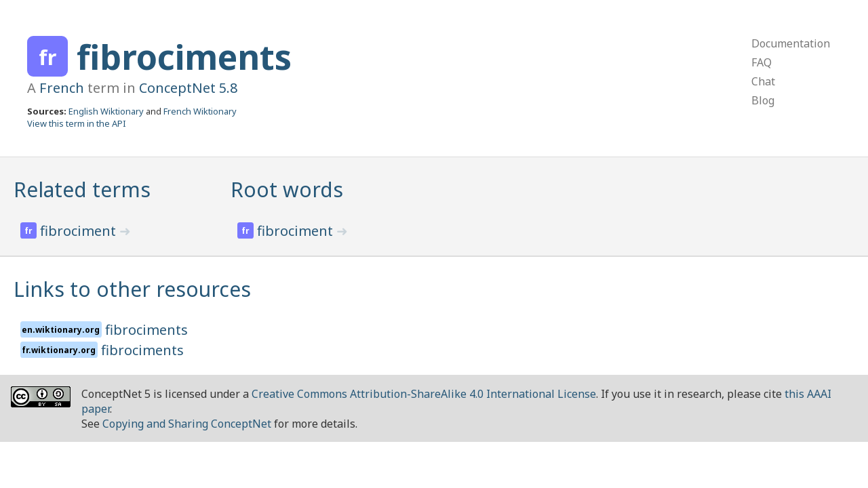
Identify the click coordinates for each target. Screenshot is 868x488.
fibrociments (184, 57)
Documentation (791, 43)
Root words (287, 189)
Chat (763, 81)
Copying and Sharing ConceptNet (187, 424)
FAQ (762, 62)
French (62, 88)
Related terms (82, 189)
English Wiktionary (106, 111)
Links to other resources (132, 289)
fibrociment (80, 231)
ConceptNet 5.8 (188, 88)
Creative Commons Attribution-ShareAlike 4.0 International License (424, 394)
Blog (763, 100)
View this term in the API (77, 123)
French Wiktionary (200, 111)
